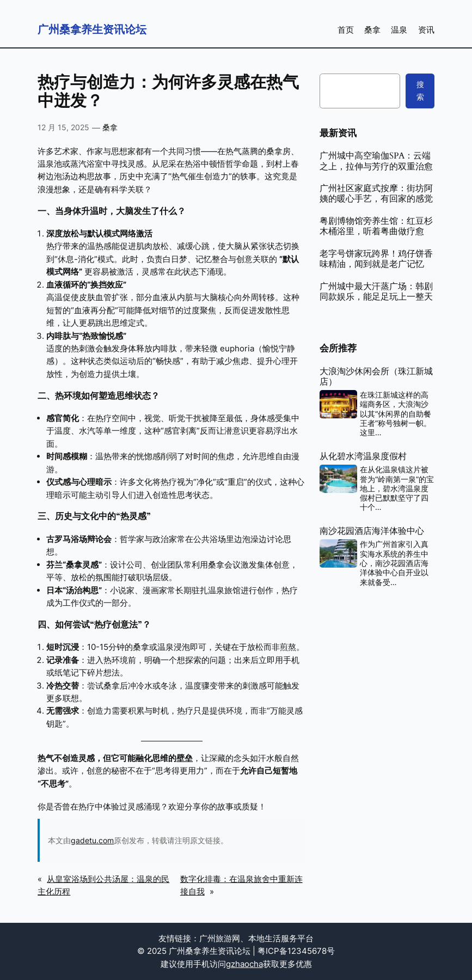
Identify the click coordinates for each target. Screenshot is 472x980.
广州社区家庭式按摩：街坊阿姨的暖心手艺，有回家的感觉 (376, 194)
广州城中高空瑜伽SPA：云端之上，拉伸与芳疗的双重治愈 (376, 162)
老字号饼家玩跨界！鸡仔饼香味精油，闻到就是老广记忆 (376, 260)
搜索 (420, 90)
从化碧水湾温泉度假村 (363, 457)
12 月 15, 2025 (63, 127)
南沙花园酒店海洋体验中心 (372, 531)
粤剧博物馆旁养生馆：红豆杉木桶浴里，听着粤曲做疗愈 (376, 227)
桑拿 (110, 127)
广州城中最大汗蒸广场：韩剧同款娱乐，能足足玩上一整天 (376, 292)
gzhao (238, 964)
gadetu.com (92, 840)
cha (256, 964)
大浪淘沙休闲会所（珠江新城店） (376, 377)
